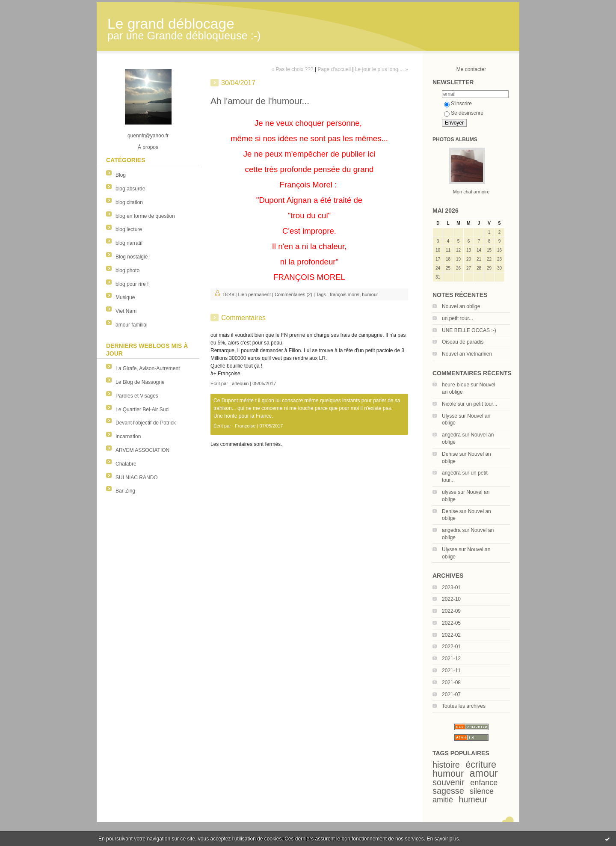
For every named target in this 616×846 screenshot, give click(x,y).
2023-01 (451, 588)
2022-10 (451, 599)
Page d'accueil (334, 69)
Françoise (245, 426)
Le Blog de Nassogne (140, 382)
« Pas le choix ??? (293, 69)
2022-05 (451, 623)
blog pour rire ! (132, 284)
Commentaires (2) (293, 294)
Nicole (449, 404)
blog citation (129, 202)
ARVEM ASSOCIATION (142, 450)
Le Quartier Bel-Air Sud (142, 410)
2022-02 (451, 635)
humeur (473, 799)
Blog (121, 175)
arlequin (240, 383)
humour (448, 773)
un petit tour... (458, 318)
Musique (125, 297)
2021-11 (451, 671)
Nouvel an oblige (461, 306)
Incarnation (128, 436)
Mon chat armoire (471, 192)
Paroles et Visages (137, 396)
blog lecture (129, 229)
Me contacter (471, 69)
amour (484, 773)
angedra (451, 435)
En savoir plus (443, 839)
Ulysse (450, 416)
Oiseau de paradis (463, 342)
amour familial (132, 325)
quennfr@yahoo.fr (148, 136)
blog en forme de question (145, 216)
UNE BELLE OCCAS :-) (469, 330)
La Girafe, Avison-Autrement (148, 368)
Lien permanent (255, 294)
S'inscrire (458, 104)
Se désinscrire (464, 113)
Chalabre (126, 464)
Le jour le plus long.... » (382, 69)
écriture (481, 764)
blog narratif (129, 243)
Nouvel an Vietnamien (467, 354)
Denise (450, 454)
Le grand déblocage (171, 24)
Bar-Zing (125, 491)
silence (482, 791)
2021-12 (451, 659)
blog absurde (130, 189)
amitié (443, 800)
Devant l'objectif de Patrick (146, 423)
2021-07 (451, 695)
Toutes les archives (464, 706)
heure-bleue (456, 385)
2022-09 (451, 611)
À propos (148, 147)
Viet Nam (126, 311)
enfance (484, 783)
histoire (446, 765)
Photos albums (455, 140)
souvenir (449, 782)
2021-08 (451, 683)
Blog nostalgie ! (133, 257)
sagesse (448, 791)
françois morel (345, 294)
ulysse (449, 492)
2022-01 (451, 647)
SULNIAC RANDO (137, 478)
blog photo (127, 270)
